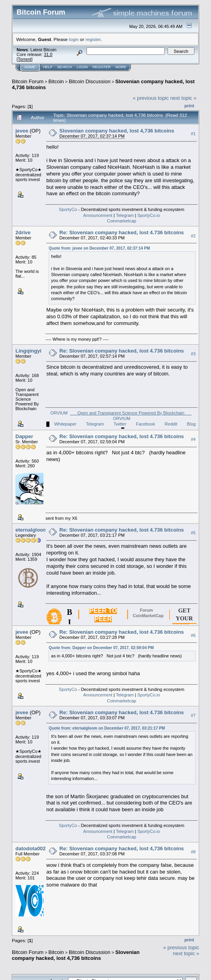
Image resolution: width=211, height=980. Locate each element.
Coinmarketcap (122, 221)
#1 (193, 134)
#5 (193, 533)
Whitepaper (65, 424)
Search (65, 67)
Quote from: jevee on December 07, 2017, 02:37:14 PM (99, 248)
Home (30, 67)
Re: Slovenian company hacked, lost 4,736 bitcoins (122, 848)
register (93, 39)
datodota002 (31, 848)
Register (102, 67)
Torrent (24, 59)
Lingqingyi (28, 351)
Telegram (125, 215)
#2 (193, 236)
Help (48, 67)
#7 (193, 716)
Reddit (171, 424)
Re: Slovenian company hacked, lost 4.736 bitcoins (122, 232)
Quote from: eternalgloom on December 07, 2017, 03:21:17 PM (107, 728)
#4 (193, 439)
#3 (193, 354)
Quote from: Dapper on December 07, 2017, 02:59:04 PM (101, 648)
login (74, 39)
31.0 (48, 54)
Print (189, 106)
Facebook (145, 424)
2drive (23, 232)
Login (82, 67)
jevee (22, 131)
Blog (191, 424)
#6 (193, 635)
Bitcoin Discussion (90, 81)
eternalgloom (32, 530)
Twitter (120, 424)
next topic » (184, 98)
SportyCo (68, 209)
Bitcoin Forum (28, 81)
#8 (193, 852)
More (121, 67)
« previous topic (151, 98)
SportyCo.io (148, 215)
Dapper (24, 436)
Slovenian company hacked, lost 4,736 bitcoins (117, 131)
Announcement (98, 215)
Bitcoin (56, 81)
